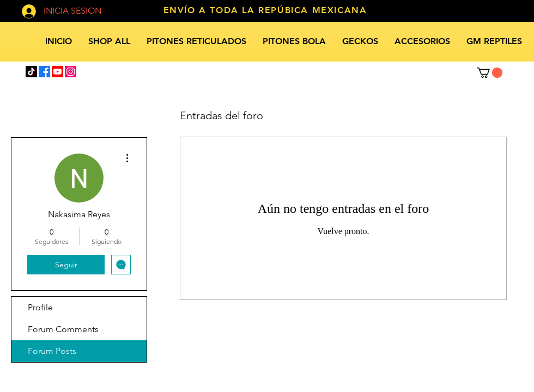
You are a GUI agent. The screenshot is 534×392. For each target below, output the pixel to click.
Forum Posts (52, 351)
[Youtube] (57, 72)
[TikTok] (31, 72)
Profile (40, 307)
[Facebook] (44, 72)
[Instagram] (71, 72)
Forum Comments (63, 329)
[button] (490, 73)
